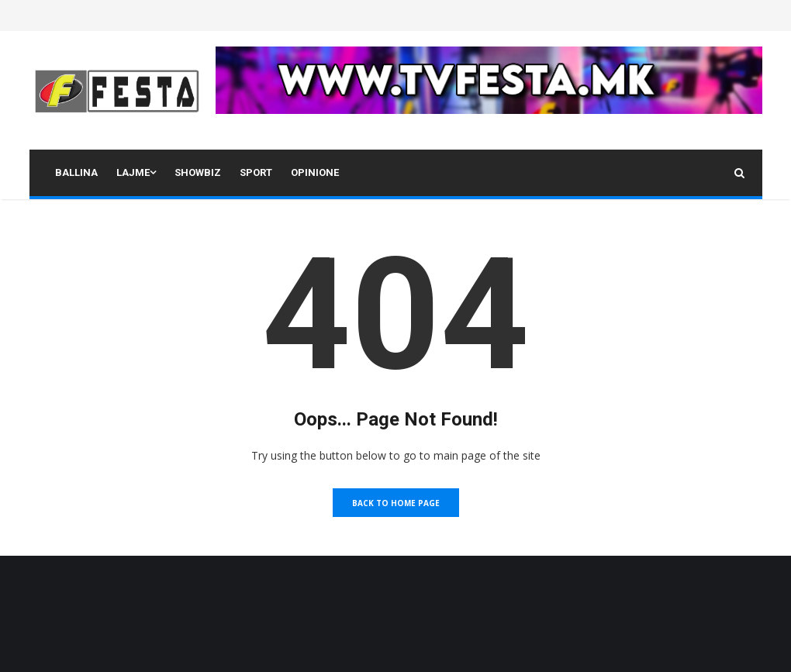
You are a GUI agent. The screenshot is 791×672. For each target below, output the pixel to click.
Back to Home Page (396, 503)
